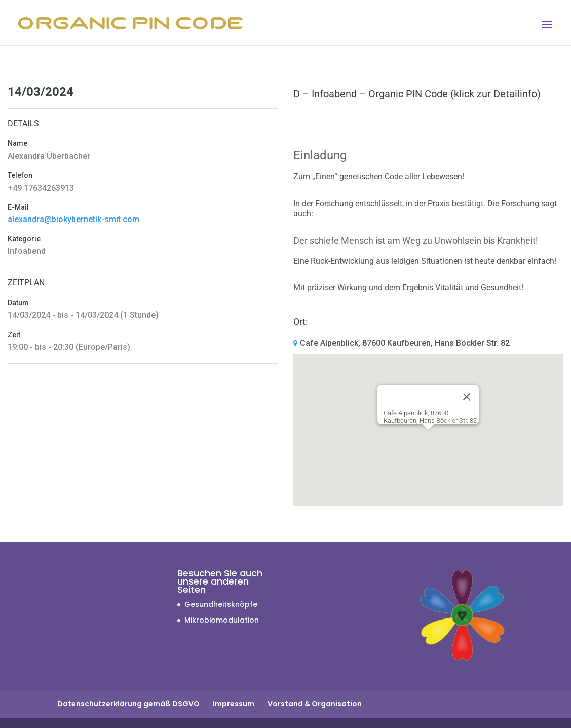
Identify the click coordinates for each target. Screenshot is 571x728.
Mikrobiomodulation (222, 620)
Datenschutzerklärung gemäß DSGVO (128, 704)
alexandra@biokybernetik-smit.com (73, 219)
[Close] (467, 397)
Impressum (234, 704)
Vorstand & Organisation (315, 704)
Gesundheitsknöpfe (221, 604)
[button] (428, 439)
